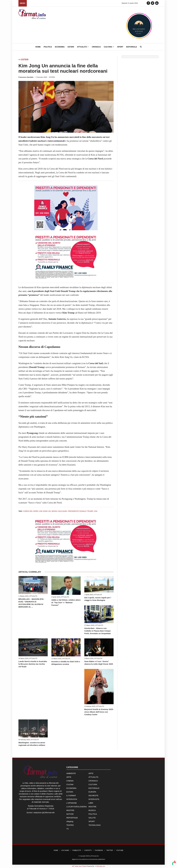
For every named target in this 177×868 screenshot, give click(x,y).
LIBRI (91, 803)
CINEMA (70, 781)
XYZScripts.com (100, 866)
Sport (120, 47)
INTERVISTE (94, 799)
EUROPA (92, 792)
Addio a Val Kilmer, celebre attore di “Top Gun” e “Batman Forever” (66, 603)
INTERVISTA (72, 799)
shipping (70, 821)
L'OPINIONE (72, 803)
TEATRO (70, 825)
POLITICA (93, 814)
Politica (48, 47)
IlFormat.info (95, 856)
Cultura (109, 47)
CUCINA (70, 784)
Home (38, 47)
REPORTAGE (72, 818)
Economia (60, 47)
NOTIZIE (70, 814)
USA (96, 511)
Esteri (71, 47)
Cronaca (96, 47)
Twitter (110, 850)
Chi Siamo (65, 850)
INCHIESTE (93, 796)
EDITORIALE (94, 788)
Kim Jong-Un (45, 511)
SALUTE (92, 818)
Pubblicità (77, 850)
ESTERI (52, 77)
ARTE (91, 773)
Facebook (99, 850)
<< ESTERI (23, 60)
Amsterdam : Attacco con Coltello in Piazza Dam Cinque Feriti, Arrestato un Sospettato (98, 631)
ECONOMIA (71, 788)
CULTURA (93, 784)
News (23, 3)
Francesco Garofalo (26, 77)
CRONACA (93, 781)
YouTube (120, 850)
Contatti (88, 850)
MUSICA (92, 810)
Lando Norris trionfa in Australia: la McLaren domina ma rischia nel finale (33, 664)
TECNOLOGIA (95, 825)
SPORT (92, 821)
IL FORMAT (71, 796)
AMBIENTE (71, 773)
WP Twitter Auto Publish (79, 866)
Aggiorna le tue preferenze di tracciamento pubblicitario (88, 859)
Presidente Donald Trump (80, 511)
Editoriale (132, 47)
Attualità (83, 47)
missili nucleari (59, 511)
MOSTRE (92, 807)
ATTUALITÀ (33, 596)
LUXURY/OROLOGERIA (77, 807)
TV (68, 829)
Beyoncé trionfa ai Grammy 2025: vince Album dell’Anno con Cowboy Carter (99, 712)
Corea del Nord (31, 511)
